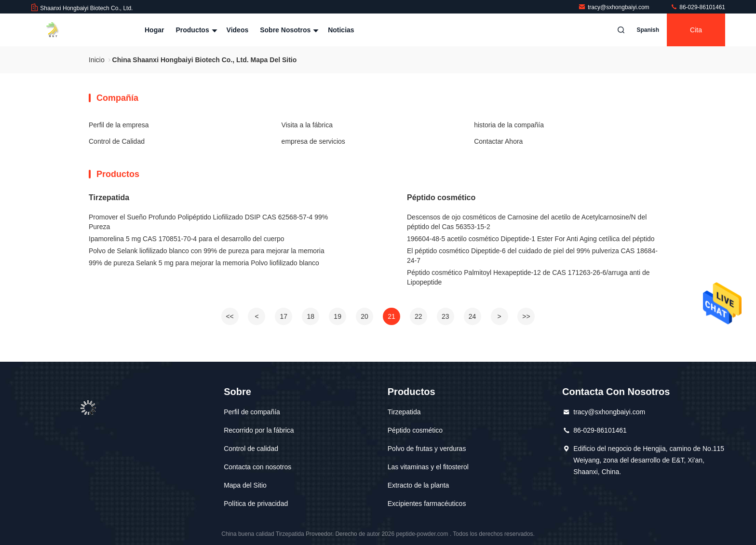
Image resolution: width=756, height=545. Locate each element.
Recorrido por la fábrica (259, 430)
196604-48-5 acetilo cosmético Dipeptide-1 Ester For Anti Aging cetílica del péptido (531, 239)
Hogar (154, 30)
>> (526, 316)
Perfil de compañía (252, 412)
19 (337, 316)
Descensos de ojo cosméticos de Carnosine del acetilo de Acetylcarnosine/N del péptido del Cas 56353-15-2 (527, 222)
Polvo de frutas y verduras (427, 449)
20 (364, 316)
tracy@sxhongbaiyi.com (614, 7)
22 (418, 316)
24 (472, 316)
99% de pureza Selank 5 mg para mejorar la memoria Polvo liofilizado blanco (204, 263)
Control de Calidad (117, 141)
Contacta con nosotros (257, 467)
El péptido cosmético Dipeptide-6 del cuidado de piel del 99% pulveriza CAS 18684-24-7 (532, 256)
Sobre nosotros (288, 30)
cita (696, 30)
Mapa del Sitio (245, 485)
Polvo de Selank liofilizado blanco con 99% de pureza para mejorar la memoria (207, 251)
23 (445, 316)
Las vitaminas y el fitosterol (428, 467)
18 (310, 316)
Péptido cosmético (441, 198)
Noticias (341, 30)
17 (284, 316)
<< (229, 316)
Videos (238, 30)
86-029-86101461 (698, 7)
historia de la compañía (509, 125)
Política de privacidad (256, 504)
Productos (195, 30)
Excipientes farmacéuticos (427, 504)
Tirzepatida (109, 198)
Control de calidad (251, 449)
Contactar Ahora (498, 141)
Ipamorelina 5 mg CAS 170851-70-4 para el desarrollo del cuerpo (186, 239)
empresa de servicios (313, 141)
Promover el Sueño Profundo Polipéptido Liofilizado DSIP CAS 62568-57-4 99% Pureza (208, 222)
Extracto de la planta (418, 485)
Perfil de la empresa (119, 125)
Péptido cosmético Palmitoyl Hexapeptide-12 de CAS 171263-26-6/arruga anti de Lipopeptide (528, 277)
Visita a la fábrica (307, 125)
